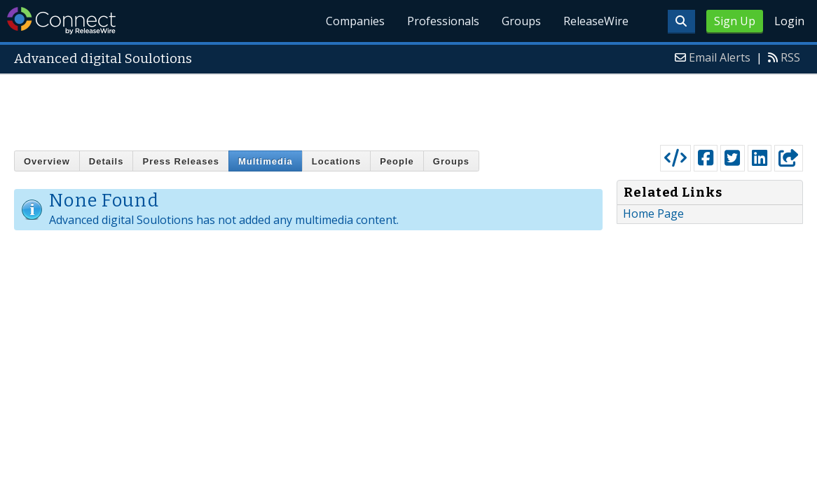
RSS (790, 57)
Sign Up (735, 21)
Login (789, 21)
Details (107, 161)
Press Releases (180, 161)
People (397, 161)
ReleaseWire (596, 21)
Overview (47, 161)
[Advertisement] (408, 106)
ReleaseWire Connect (61, 21)
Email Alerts (720, 57)
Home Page (653, 213)
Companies (355, 21)
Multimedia (266, 161)
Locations (336, 161)
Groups (521, 21)
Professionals (443, 21)
